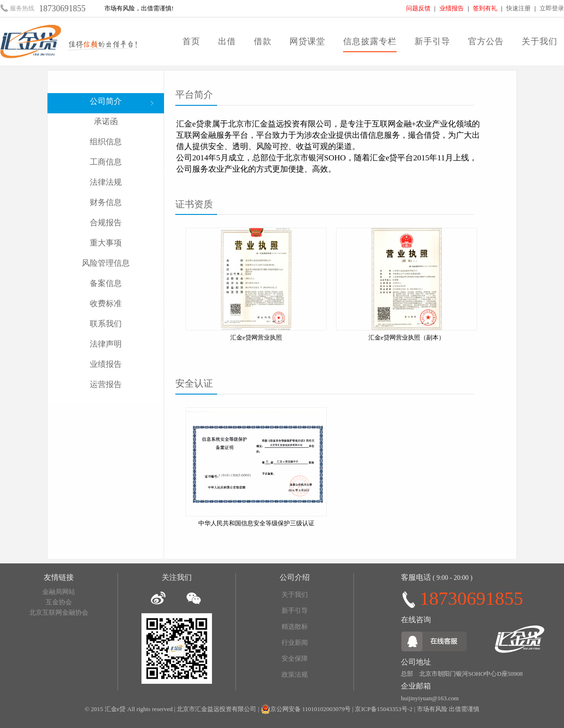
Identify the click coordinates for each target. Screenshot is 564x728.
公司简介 (106, 101)
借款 (263, 41)
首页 (191, 41)
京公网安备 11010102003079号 (311, 709)
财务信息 (106, 202)
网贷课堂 (307, 41)
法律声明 (106, 344)
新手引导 (432, 41)
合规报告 (106, 223)
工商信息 (106, 162)
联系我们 (106, 324)
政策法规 (295, 675)
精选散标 (295, 627)
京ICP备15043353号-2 (384, 709)
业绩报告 (452, 8)
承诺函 (106, 122)
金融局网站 (59, 592)
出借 (227, 41)
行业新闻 (295, 643)
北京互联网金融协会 (59, 613)
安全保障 (295, 659)
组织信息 (106, 142)
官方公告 (486, 41)
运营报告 (106, 384)
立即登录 (552, 8)
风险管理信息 (106, 263)
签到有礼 (485, 8)
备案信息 (106, 283)
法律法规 (106, 182)
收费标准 (106, 304)
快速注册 (518, 8)
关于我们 (540, 41)
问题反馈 (418, 8)
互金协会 (59, 602)
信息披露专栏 (370, 41)
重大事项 (106, 243)
